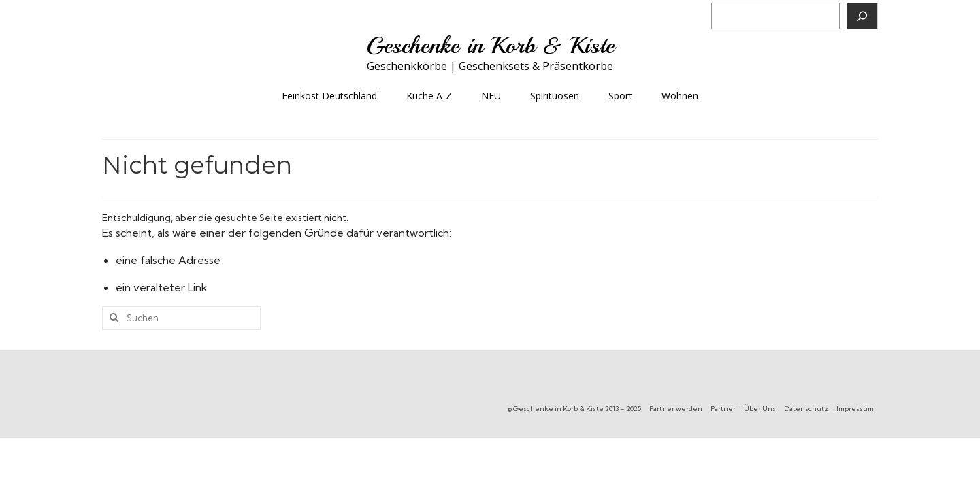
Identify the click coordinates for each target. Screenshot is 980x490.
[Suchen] (862, 16)
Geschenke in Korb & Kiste (490, 46)
